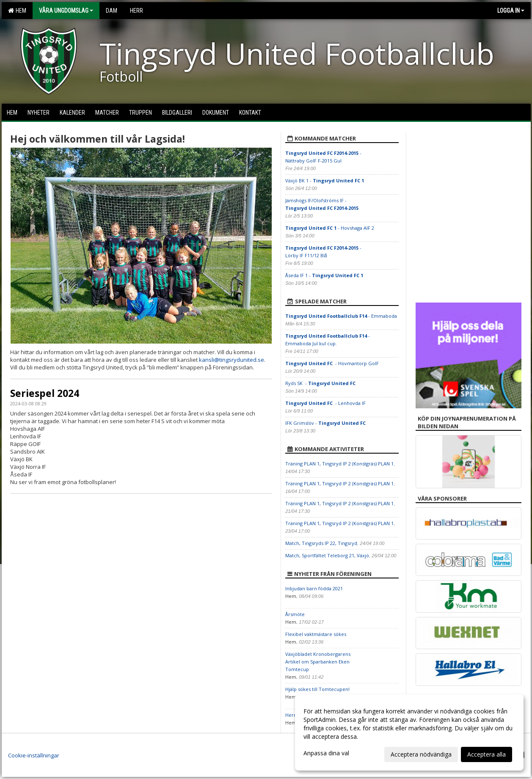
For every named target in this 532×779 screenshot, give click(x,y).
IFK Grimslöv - (326, 423)
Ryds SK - (321, 383)
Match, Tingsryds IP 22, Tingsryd (321, 543)
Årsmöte (295, 614)
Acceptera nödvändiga (421, 754)
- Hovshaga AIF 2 (330, 228)
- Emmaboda (342, 316)
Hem (17, 11)
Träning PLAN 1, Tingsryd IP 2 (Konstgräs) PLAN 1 (339, 464)
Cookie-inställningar (34, 755)
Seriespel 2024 (45, 393)
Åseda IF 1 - (324, 275)
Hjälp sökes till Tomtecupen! (317, 689)
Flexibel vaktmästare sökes (316, 634)
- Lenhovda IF (325, 403)
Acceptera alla (487, 754)
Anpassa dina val (326, 753)
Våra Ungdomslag (66, 11)
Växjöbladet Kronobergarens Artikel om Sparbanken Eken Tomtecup (318, 662)
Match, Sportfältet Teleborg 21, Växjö (327, 555)
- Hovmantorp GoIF (333, 363)
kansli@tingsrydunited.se (232, 360)
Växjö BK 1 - (325, 180)
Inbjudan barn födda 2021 (314, 588)
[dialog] (409, 732)
